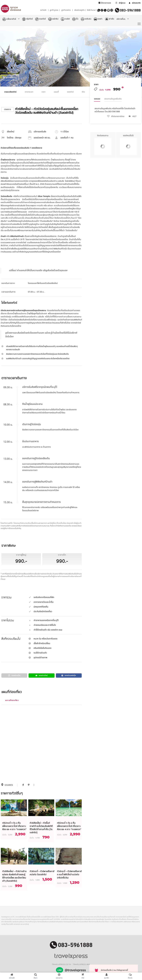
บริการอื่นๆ (121, 19)
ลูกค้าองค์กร (66, 10)
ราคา (44, 92)
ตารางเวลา (29, 92)
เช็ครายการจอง (106, 3)
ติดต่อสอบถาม (103, 145)
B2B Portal (91, 10)
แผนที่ (56, 92)
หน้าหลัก (43, 10)
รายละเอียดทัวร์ (10, 92)
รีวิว (83, 92)
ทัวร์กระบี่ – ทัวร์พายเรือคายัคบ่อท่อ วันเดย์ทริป (42, 873)
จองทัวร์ (70, 92)
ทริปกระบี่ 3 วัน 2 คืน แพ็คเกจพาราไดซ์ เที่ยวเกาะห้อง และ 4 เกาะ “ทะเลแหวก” (14, 826)
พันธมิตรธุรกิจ (79, 10)
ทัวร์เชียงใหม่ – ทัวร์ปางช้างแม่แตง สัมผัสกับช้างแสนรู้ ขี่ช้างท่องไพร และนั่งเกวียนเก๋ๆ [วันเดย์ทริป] (14, 876)
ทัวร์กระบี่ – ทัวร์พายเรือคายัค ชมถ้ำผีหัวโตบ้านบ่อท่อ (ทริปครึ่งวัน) (69, 875)
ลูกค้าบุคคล (54, 10)
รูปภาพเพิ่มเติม (10, 78)
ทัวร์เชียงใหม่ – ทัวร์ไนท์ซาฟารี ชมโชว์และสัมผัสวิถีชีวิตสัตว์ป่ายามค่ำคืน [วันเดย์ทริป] (41, 828)
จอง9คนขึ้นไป (128, 145)
